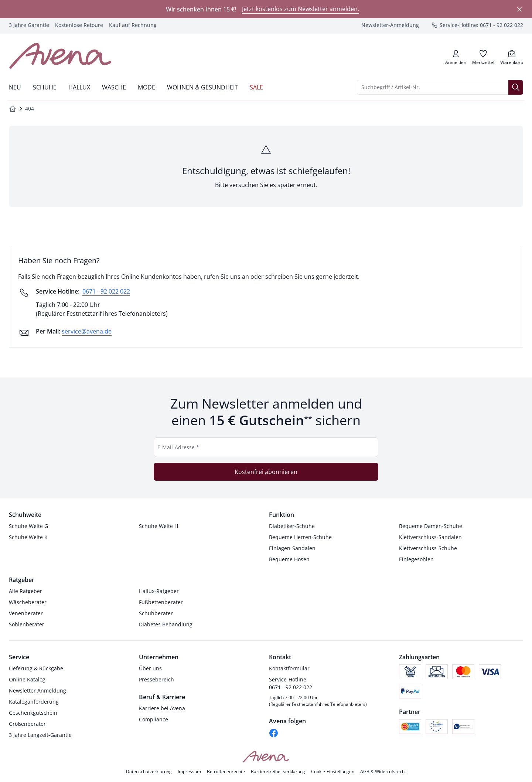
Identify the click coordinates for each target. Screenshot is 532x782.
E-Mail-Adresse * (178, 447)
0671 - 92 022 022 (106, 291)
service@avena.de (87, 331)
